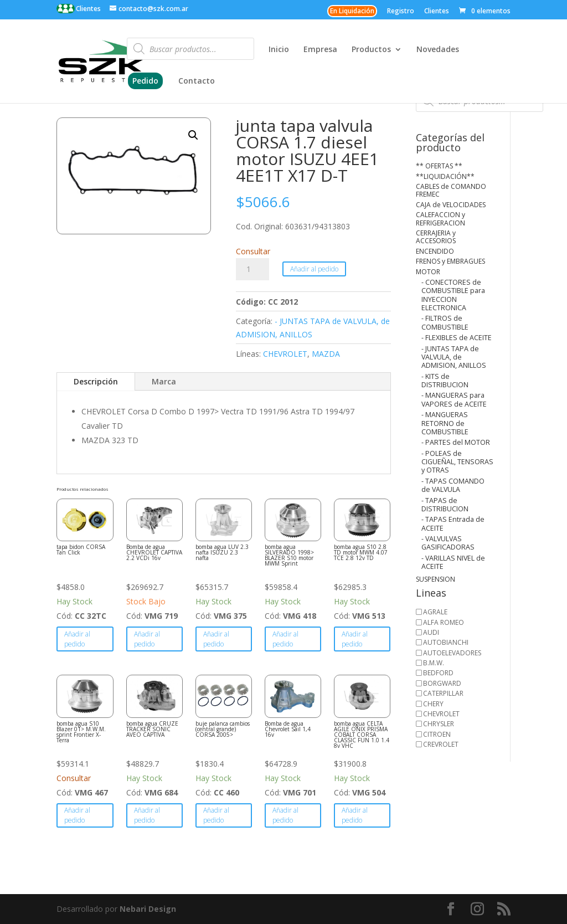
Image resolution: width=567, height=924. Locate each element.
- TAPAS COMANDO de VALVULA (453, 485)
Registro (401, 12)
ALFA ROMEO (444, 622)
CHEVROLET (285, 354)
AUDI (431, 632)
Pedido (145, 81)
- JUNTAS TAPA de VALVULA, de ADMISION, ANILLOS (454, 357)
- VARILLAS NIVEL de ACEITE (453, 562)
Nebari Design (148, 909)
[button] (193, 135)
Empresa (320, 50)
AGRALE (435, 612)
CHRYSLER (439, 724)
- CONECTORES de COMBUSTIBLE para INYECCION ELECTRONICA (453, 295)
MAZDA (326, 354)
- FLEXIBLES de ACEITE (457, 338)
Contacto (197, 81)
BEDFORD (438, 673)
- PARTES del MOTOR (456, 442)
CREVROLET (441, 744)
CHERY (433, 704)
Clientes (87, 9)
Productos (371, 50)
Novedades (438, 50)
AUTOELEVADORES (452, 653)
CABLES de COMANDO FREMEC (451, 190)
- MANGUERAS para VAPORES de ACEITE (454, 399)
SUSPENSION (435, 579)
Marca (164, 381)
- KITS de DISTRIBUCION (445, 381)
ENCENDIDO (435, 251)
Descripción (96, 381)
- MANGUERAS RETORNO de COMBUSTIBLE (445, 423)
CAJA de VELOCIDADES (451, 205)
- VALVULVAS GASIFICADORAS (448, 543)
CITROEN (437, 734)
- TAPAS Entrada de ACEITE (453, 523)
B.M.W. (434, 663)
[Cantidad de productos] (252, 269)
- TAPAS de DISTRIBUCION (445, 505)
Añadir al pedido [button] (77, 639)
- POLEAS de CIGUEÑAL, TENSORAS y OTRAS (457, 462)
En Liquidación (352, 11)
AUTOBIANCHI (446, 642)
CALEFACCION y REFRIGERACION (440, 219)
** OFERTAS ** (439, 166)
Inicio (279, 50)
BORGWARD (442, 683)
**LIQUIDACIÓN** (445, 176)
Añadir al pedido (314, 269)
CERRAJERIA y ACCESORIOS (436, 237)
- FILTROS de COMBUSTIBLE (445, 322)
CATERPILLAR (443, 693)
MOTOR (428, 272)
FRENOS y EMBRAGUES (450, 261)
